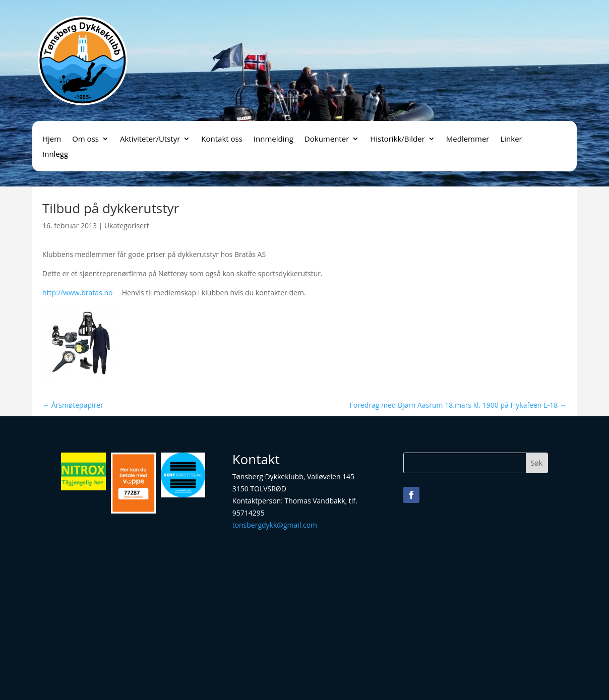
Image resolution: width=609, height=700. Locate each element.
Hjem (52, 139)
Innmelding (273, 139)
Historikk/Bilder (398, 139)
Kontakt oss (222, 139)
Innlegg (55, 154)
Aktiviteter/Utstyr (150, 139)
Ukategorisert (127, 226)
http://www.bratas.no (78, 293)
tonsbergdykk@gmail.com (275, 525)
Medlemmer (468, 139)
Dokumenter (327, 139)
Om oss (85, 139)
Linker (511, 139)
